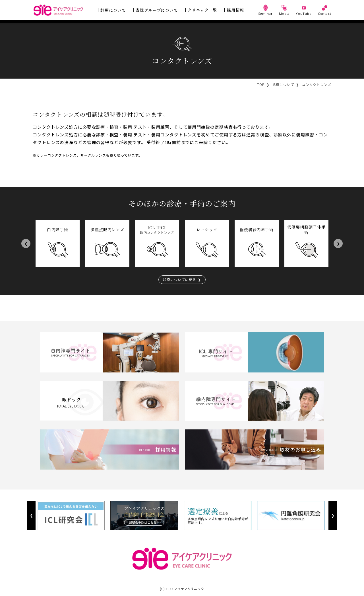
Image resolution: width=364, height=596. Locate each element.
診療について (113, 10)
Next (338, 243)
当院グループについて (157, 10)
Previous (26, 243)
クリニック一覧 (202, 10)
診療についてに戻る (179, 279)
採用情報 (235, 10)
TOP (261, 84)
